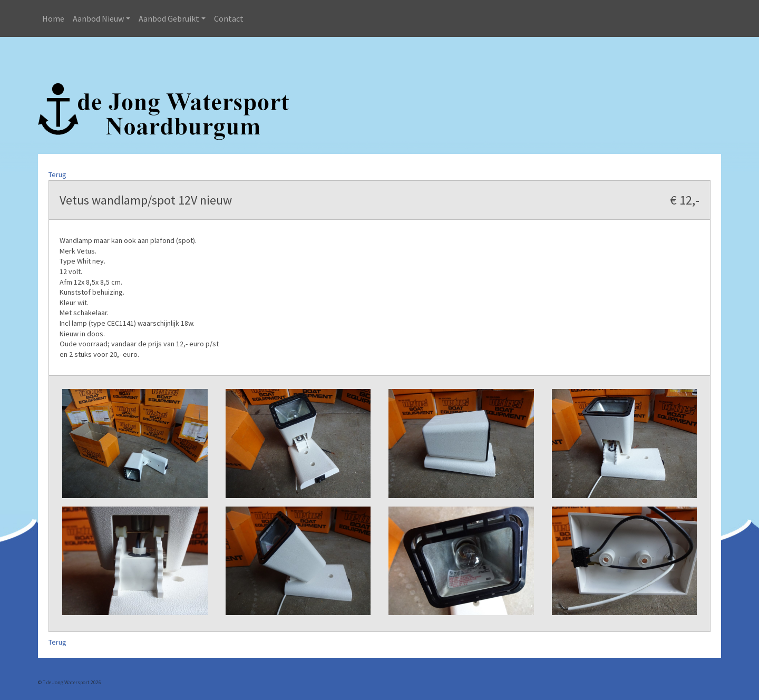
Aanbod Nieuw (98, 18)
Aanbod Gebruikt (169, 18)
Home (53, 18)
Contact (229, 18)
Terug (57, 174)
